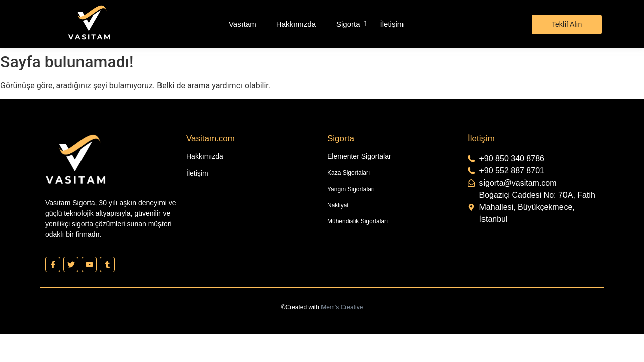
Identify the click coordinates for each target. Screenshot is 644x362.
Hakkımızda (296, 24)
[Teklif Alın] (567, 24)
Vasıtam (243, 24)
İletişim (392, 24)
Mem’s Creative (342, 307)
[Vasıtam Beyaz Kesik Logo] (89, 22)
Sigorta (348, 24)
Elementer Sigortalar (359, 156)
